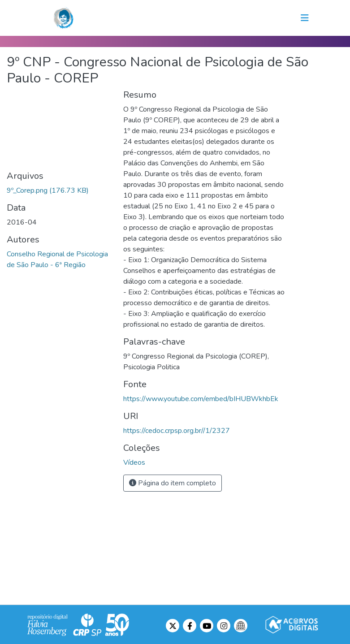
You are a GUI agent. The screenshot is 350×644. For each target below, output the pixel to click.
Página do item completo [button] (173, 483)
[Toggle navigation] (305, 18)
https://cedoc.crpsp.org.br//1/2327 (177, 431)
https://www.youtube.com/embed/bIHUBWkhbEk (201, 399)
